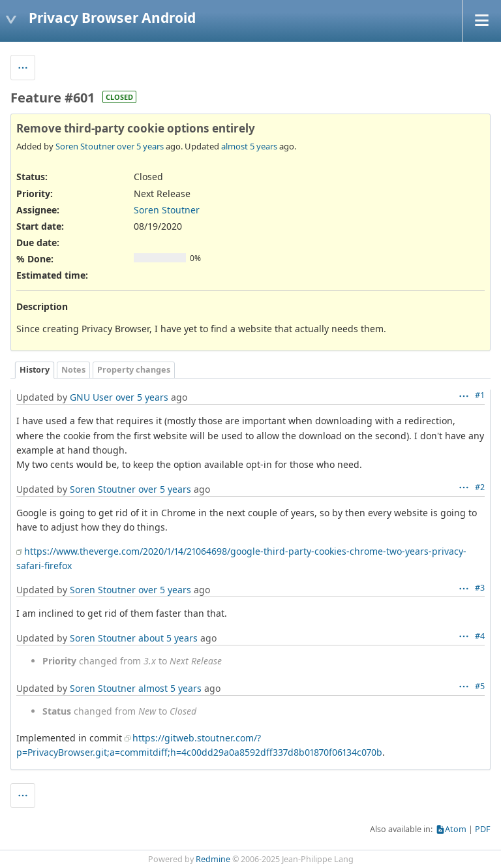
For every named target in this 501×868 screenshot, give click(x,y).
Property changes (134, 370)
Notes (73, 370)
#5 (480, 686)
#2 (480, 487)
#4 (480, 636)
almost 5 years (249, 146)
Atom (456, 829)
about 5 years (168, 638)
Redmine (213, 859)
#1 (480, 395)
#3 (480, 588)
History (35, 370)
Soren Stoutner (85, 146)
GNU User (91, 397)
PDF (483, 829)
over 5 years (140, 146)
